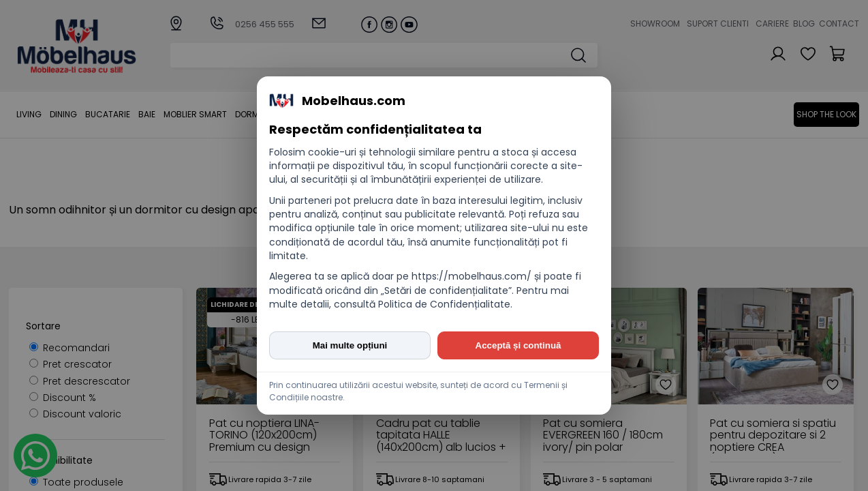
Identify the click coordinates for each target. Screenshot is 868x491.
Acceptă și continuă (518, 345)
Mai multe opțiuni (350, 345)
